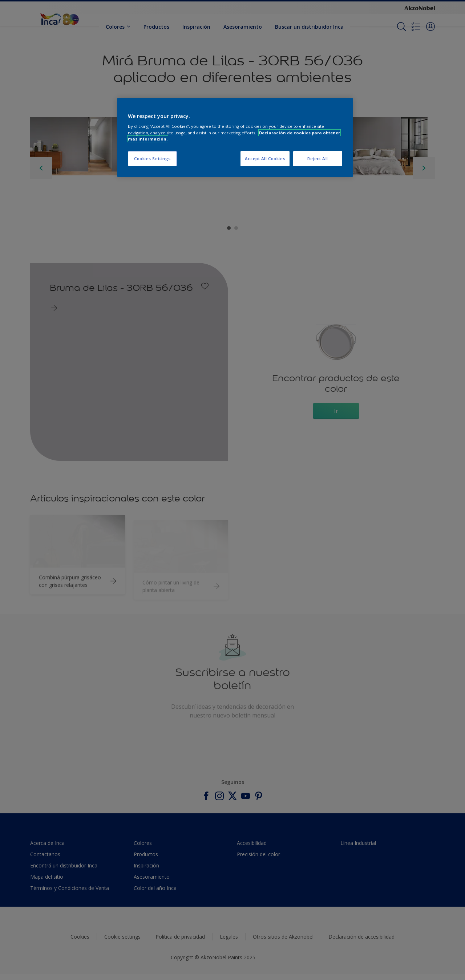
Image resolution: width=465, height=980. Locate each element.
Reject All (318, 158)
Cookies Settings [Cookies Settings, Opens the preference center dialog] (152, 158)
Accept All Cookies (265, 158)
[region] (235, 137)
